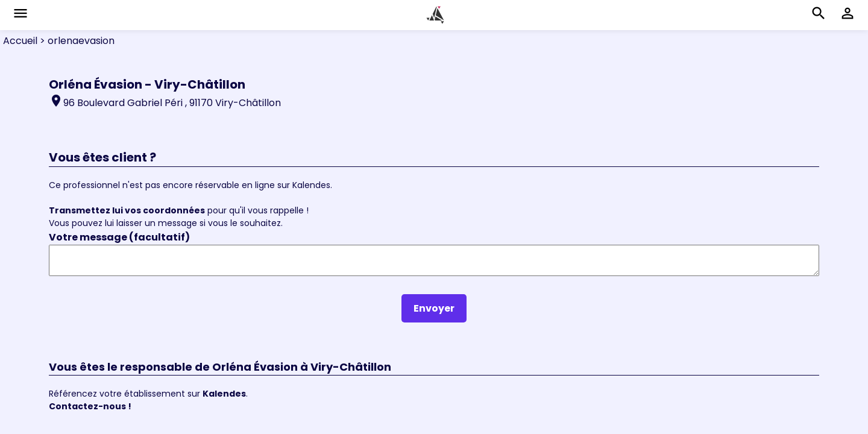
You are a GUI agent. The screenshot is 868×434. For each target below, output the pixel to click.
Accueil (20, 41)
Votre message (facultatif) (119, 237)
